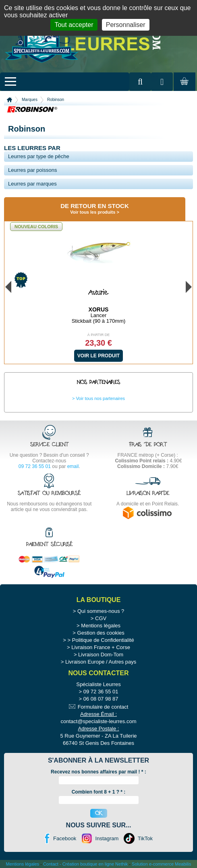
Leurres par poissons (32, 170)
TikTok (145, 838)
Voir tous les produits (93, 212)
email (73, 466)
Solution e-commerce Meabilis (161, 864)
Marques (30, 100)
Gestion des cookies (101, 633)
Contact (51, 864)
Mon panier (183, 89)
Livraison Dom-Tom (101, 655)
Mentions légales (101, 626)
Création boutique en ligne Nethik (95, 864)
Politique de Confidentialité (103, 640)
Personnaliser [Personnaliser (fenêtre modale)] (126, 25)
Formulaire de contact (103, 707)
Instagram (107, 838)
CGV (101, 618)
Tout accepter (74, 25)
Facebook (65, 838)
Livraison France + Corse (101, 647)
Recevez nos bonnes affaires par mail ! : (98, 772)
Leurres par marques (32, 184)
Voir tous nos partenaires (100, 398)
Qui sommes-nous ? (101, 611)
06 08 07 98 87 (101, 699)
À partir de (99, 335)
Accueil (9, 100)
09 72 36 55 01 (35, 466)
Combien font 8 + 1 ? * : (99, 792)
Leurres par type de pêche (39, 156)
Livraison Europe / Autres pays (101, 662)
